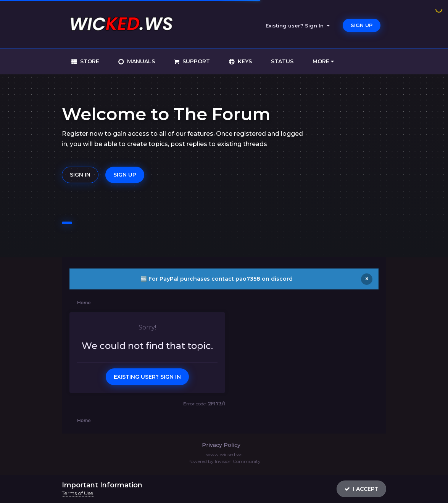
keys (244, 61)
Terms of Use (78, 493)
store (89, 61)
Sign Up (362, 25)
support (195, 61)
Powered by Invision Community (224, 461)
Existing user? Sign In (298, 26)
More (323, 61)
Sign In (80, 175)
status (282, 61)
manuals (140, 61)
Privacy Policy (221, 445)
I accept (361, 489)
